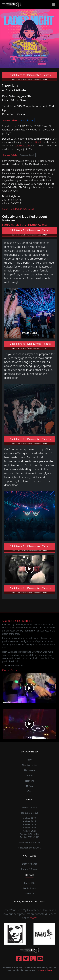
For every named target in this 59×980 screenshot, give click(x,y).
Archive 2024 (29, 821)
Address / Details (27, 155)
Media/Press (30, 888)
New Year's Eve (29, 765)
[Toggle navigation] (54, 4)
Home (29, 760)
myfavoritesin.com (45, 970)
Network (29, 781)
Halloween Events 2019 (29, 848)
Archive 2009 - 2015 (29, 837)
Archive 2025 (29, 818)
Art (30, 791)
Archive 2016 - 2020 (29, 834)
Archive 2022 (29, 828)
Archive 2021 (29, 831)
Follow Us (29, 894)
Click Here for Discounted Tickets (29, 75)
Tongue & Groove (29, 813)
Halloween (30, 770)
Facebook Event (27, 120)
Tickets (39, 142)
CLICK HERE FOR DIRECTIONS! (18, 209)
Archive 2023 (29, 824)
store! (34, 918)
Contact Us (29, 883)
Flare (30, 786)
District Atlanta (29, 808)
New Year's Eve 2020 (30, 842)
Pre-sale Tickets (10, 120)
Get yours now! (23, 146)
